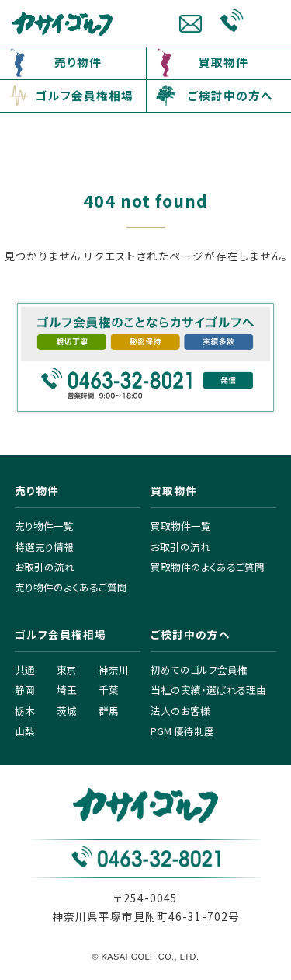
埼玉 (67, 690)
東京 (67, 670)
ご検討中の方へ (230, 95)
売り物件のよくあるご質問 (71, 587)
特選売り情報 (44, 547)
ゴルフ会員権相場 (85, 95)
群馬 (109, 711)
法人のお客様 (180, 711)
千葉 (109, 690)
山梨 (25, 731)
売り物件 (78, 62)
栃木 (25, 711)
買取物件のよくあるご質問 (208, 567)
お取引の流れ (45, 567)
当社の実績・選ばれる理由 (208, 690)
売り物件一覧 (44, 526)
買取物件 (223, 62)
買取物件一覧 (181, 526)
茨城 (67, 711)
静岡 (25, 690)
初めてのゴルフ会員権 (199, 670)
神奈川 (114, 670)
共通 (25, 670)
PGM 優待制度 (182, 731)
